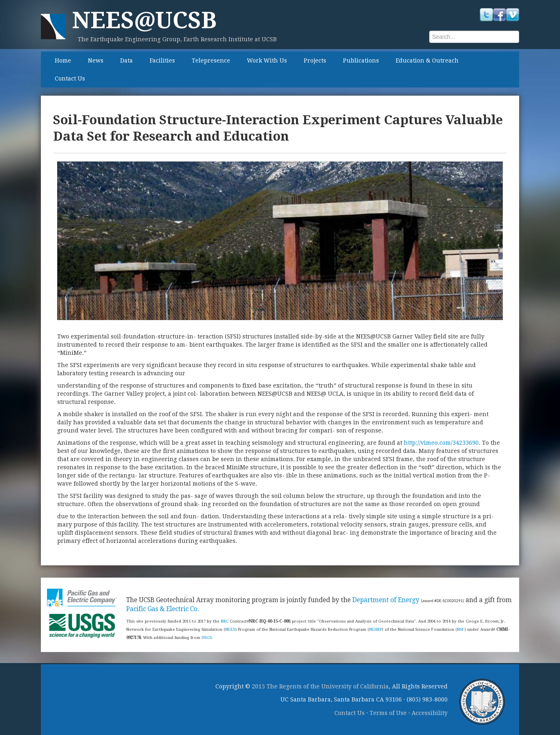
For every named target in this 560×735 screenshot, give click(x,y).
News (96, 61)
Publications (361, 61)
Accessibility (430, 713)
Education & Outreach (427, 61)
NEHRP (375, 629)
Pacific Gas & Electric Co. (163, 609)
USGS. (207, 638)
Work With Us (267, 61)
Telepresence (211, 61)
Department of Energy (386, 600)
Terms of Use (388, 713)
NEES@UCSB (144, 20)
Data (127, 61)
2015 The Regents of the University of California (320, 686)
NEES (230, 629)
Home (63, 61)
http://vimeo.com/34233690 (441, 443)
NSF (461, 629)
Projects (315, 61)
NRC (225, 621)
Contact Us (70, 78)
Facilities (162, 61)
